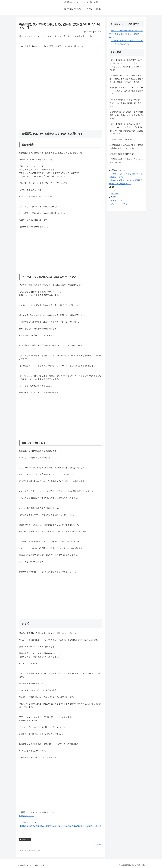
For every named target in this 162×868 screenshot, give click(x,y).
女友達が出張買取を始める (121, 140)
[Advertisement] (61, 76)
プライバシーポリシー (120, 204)
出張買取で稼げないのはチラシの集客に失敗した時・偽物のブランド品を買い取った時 (126, 115)
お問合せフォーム (27, 816)
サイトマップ (117, 201)
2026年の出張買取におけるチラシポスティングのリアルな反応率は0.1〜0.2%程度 (126, 103)
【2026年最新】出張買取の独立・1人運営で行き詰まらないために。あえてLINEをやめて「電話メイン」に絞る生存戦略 (126, 65)
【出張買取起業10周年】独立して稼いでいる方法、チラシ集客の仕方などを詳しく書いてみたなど (60, 826)
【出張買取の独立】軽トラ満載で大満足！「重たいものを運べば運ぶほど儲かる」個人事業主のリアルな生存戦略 (126, 79)
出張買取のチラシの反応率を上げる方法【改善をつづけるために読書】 (126, 147)
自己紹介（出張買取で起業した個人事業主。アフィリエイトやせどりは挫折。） (126, 34)
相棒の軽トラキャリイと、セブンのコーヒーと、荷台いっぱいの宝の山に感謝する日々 (126, 91)
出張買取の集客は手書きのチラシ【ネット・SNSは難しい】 (126, 161)
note (113, 190)
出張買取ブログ (25, 840)
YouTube (115, 194)
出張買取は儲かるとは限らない (123, 154)
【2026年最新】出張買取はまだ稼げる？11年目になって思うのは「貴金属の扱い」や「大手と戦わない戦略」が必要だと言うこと (126, 129)
